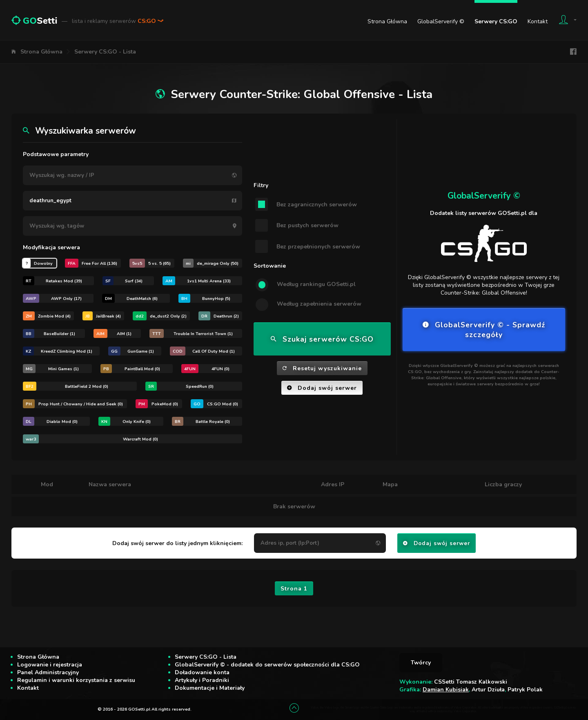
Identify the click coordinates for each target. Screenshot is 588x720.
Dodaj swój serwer (322, 388)
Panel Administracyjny (48, 672)
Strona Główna (387, 21)
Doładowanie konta (202, 672)
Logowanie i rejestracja (50, 665)
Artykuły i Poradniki (202, 680)
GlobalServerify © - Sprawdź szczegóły (484, 330)
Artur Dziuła (488, 690)
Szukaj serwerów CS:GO (322, 339)
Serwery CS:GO (496, 21)
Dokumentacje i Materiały (210, 688)
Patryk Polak (525, 690)
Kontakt (538, 21)
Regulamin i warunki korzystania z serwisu (76, 680)
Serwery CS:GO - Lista (105, 52)
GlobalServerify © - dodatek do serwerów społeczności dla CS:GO (267, 665)
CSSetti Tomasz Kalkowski (471, 682)
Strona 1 (294, 589)
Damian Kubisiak (446, 690)
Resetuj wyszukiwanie (322, 368)
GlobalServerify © (441, 21)
